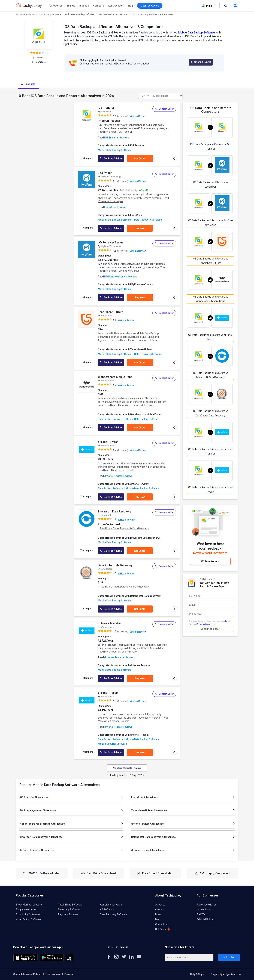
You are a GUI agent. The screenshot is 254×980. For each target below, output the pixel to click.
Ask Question (116, 6)
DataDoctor (106, 569)
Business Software (25, 14)
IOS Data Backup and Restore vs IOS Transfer (210, 146)
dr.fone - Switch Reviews (118, 476)
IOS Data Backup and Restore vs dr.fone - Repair (210, 489)
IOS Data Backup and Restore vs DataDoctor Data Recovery (210, 413)
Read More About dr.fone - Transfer (118, 652)
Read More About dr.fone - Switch (117, 470)
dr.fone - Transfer (109, 623)
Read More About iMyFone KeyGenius (119, 271)
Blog (130, 6)
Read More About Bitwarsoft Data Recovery (124, 528)
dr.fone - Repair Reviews (118, 727)
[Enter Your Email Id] (189, 957)
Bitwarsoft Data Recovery (114, 511)
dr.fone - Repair (108, 693)
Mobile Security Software (112, 744)
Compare (99, 6)
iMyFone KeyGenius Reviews (121, 277)
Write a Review (138, 116)
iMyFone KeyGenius (111, 242)
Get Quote (140, 159)
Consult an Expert (210, 629)
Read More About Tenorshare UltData (136, 340)
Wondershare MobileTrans (115, 377)
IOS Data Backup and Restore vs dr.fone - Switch (210, 337)
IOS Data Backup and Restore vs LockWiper (210, 185)
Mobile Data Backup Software (80, 14)
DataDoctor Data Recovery (115, 565)
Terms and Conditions (206, 624)
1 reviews (39, 58)
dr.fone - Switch (108, 442)
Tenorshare (106, 316)
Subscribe (229, 957)
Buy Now (140, 228)
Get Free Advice (111, 159)
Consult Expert (201, 62)
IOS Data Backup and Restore (113, 14)
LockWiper (105, 173)
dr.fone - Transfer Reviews (120, 657)
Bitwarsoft (106, 515)
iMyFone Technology (111, 177)
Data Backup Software (50, 14)
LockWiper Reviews (115, 207)
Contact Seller (164, 109)
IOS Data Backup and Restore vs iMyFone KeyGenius (210, 223)
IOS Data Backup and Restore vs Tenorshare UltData (210, 261)
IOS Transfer (106, 108)
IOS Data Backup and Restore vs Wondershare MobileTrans (210, 299)
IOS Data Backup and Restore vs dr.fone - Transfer (210, 451)
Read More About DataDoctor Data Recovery (125, 587)
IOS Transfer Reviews (117, 138)
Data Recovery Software (148, 220)
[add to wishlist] (92, 108)
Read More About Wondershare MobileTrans (130, 405)
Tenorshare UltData (111, 312)
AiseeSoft (106, 112)
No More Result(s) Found (127, 768)
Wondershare (107, 381)
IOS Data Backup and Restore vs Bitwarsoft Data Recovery (210, 375)
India (209, 6)
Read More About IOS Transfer (115, 132)
